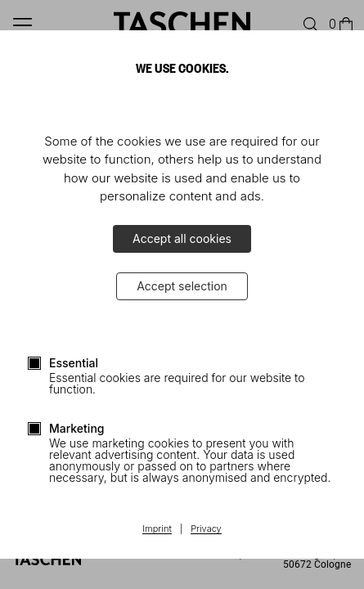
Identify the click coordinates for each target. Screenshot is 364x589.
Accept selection (182, 286)
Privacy (206, 529)
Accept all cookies (182, 238)
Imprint (157, 529)
